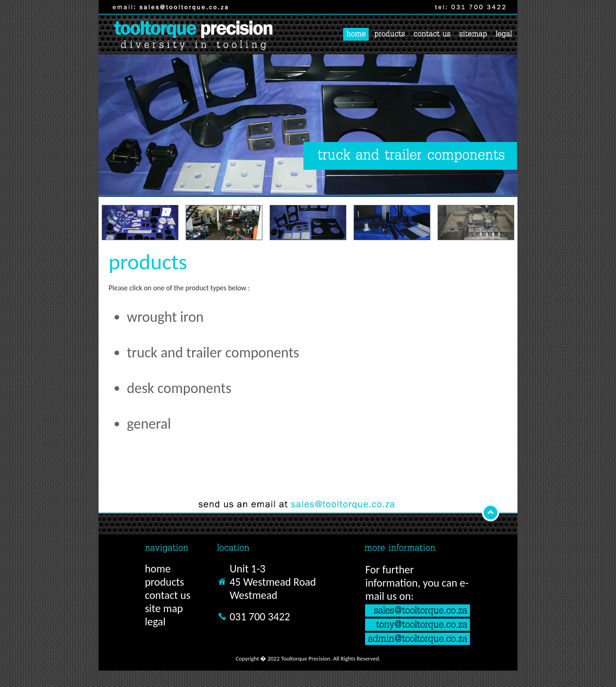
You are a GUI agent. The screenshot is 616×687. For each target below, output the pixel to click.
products (164, 582)
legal (155, 621)
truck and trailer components (213, 353)
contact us (167, 595)
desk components (179, 388)
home (157, 569)
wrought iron (165, 317)
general (149, 424)
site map (164, 608)
